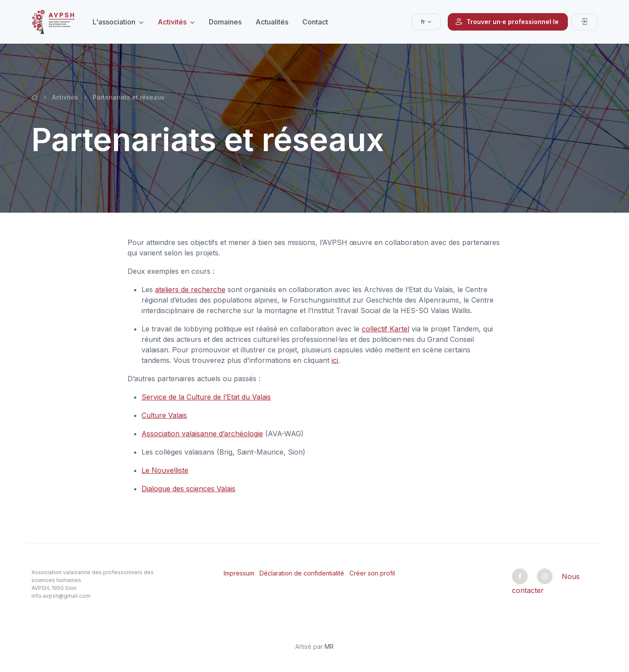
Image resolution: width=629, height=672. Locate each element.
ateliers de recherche (190, 289)
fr (423, 22)
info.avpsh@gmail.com (61, 596)
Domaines (225, 22)
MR (329, 646)
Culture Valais (164, 415)
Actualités (272, 22)
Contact (315, 22)
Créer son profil (372, 573)
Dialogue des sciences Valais (188, 489)
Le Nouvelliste (165, 470)
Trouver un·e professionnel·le (507, 22)
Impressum (239, 573)
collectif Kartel (385, 329)
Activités (172, 22)
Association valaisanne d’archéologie (202, 434)
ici (335, 360)
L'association (114, 22)
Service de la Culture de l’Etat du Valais (206, 397)
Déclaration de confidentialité (302, 573)
